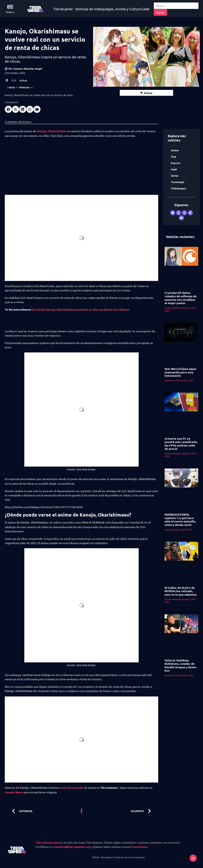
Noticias (24, 87)
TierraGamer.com (48, 842)
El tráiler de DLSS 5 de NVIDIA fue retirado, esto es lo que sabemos (181, 591)
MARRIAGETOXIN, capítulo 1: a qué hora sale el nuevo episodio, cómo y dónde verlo (180, 520)
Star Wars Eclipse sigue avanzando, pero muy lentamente (180, 372)
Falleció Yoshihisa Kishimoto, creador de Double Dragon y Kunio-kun (181, 665)
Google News (14, 792)
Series (175, 176)
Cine (174, 157)
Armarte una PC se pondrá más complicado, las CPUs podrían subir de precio (181, 444)
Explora (10, 12)
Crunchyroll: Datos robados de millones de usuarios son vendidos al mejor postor (181, 298)
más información (72, 788)
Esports (176, 163)
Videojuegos (179, 188)
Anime (148, 93)
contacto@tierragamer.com (72, 847)
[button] (8, 109)
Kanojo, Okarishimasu (52, 131)
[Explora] (10, 7)
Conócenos (140, 847)
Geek (174, 169)
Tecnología (178, 182)
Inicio (11, 87)
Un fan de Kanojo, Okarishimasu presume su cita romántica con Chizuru (80, 309)
